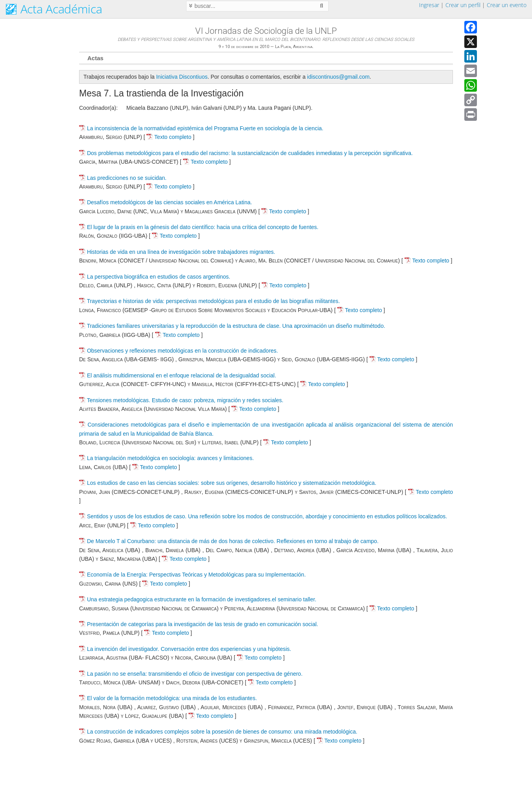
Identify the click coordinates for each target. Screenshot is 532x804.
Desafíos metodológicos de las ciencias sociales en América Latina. (169, 202)
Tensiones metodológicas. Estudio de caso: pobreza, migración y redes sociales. (185, 400)
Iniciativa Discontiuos (182, 77)
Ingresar (429, 5)
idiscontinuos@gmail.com (338, 77)
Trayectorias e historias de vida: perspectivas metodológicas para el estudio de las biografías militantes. (213, 301)
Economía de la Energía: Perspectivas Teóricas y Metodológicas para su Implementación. (196, 575)
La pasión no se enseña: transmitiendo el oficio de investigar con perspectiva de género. (195, 674)
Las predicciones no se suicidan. (127, 178)
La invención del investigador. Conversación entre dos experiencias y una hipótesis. (189, 649)
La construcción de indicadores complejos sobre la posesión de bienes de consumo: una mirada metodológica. (222, 732)
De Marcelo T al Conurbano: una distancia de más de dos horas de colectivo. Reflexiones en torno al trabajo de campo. (233, 541)
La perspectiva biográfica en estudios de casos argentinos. (159, 277)
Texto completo (169, 137)
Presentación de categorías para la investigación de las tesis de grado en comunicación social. (203, 624)
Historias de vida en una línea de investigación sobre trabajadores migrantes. (181, 252)
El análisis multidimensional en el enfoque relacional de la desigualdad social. (182, 375)
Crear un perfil (463, 5)
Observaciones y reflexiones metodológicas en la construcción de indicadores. (183, 351)
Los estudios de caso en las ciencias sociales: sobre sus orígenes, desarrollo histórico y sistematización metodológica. (232, 483)
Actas (95, 58)
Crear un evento (507, 5)
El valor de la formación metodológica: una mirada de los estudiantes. (172, 698)
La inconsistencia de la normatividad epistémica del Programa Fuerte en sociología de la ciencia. (205, 128)
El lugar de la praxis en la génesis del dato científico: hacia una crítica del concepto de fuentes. (203, 227)
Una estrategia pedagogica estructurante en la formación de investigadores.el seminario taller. (202, 599)
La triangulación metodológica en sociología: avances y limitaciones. (170, 458)
